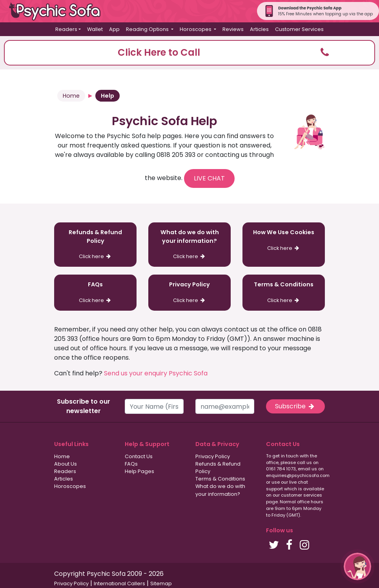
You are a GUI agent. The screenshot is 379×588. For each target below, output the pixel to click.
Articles (259, 29)
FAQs (131, 464)
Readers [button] (66, 29)
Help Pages (139, 471)
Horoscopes (70, 486)
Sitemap (161, 583)
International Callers (119, 583)
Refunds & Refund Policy (218, 468)
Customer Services (299, 29)
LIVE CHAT (209, 178)
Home (71, 96)
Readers (65, 471)
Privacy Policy (213, 456)
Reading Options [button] (148, 29)
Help (108, 96)
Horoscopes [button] (196, 29)
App (114, 29)
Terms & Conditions (220, 479)
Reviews (233, 29)
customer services (302, 495)
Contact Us (139, 456)
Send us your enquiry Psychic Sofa (156, 373)
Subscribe (295, 406)
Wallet (95, 29)
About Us (66, 464)
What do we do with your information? (220, 490)
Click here (96, 256)
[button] (189, 53)
